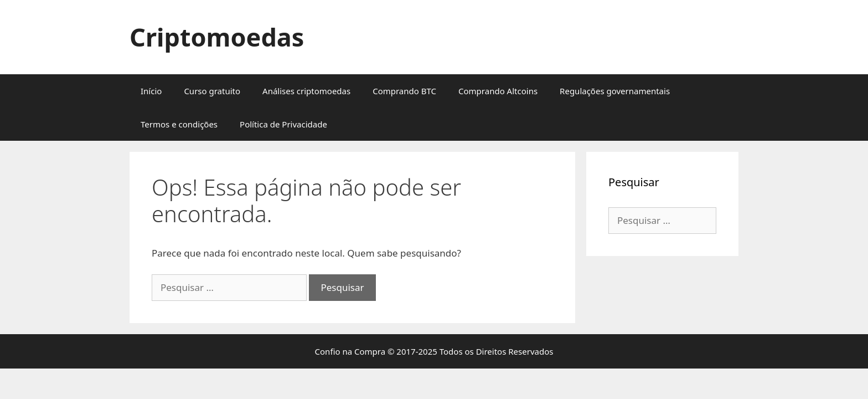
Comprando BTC (404, 91)
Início (151, 91)
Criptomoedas (217, 37)
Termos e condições (179, 124)
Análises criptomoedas (306, 91)
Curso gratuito (212, 91)
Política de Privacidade (283, 124)
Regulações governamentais (615, 91)
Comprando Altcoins (498, 91)
